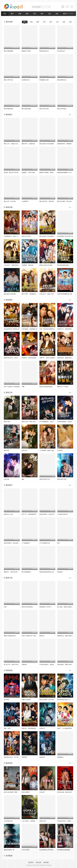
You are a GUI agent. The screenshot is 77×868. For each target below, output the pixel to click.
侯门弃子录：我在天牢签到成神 (13, 665)
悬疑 (57, 14)
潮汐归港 (6, 450)
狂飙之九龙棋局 (26, 700)
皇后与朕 (24, 450)
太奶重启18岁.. (26, 80)
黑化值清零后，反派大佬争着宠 (49, 514)
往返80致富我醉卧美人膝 (65, 294)
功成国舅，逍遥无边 (27, 265)
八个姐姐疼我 (26, 543)
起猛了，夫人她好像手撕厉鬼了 (66, 728)
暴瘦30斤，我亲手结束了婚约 (12, 572)
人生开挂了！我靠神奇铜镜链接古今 (14, 265)
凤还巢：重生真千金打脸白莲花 (13, 172)
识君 (5, 607)
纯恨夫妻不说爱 (62, 479)
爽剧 (27, 14)
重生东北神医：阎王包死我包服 (66, 201)
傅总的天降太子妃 (45, 479)
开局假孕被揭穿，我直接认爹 (66, 422)
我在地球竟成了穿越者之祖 (12, 329)
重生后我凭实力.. (62, 80)
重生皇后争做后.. (62, 109)
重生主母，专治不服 (10, 201)
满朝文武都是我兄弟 (10, 636)
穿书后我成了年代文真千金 (65, 236)
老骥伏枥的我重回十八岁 (64, 172)
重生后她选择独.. (9, 109)
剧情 (70, 22)
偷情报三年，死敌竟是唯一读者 (66, 329)
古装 (49, 14)
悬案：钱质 (7, 728)
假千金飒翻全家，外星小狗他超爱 (49, 422)
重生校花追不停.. (44, 51)
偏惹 (23, 479)
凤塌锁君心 (60, 757)
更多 (71, 115)
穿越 (20, 14)
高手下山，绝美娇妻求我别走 (30, 514)
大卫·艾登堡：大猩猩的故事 (30, 821)
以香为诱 (6, 479)
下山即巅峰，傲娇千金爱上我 (48, 450)
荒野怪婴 (24, 757)
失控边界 (42, 792)
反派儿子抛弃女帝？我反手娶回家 (31, 636)
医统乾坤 (42, 728)
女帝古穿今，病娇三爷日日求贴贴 (49, 294)
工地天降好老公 (8, 821)
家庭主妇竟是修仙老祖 (46, 387)
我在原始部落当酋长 (63, 265)
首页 (5, 14)
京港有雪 (60, 450)
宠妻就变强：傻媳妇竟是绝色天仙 (67, 358)
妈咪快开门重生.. (27, 51)
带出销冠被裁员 (26, 572)
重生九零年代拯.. (44, 109)
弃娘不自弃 (43, 821)
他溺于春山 (7, 422)
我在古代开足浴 (26, 236)
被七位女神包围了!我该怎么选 (12, 792)
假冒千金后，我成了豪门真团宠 (31, 422)
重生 (12, 14)
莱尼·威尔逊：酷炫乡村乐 (65, 792)
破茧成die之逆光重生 (10, 294)
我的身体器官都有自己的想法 (48, 572)
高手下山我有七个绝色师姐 (12, 387)
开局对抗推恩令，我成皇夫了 (48, 665)
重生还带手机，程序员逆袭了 (48, 201)
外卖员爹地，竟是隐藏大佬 (29, 329)
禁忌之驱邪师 (26, 792)
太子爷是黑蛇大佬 (45, 543)
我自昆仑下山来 (8, 514)
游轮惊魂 (60, 572)
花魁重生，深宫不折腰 (28, 172)
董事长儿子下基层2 (63, 387)
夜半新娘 (6, 700)
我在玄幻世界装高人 (27, 607)
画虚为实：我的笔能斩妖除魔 (30, 728)
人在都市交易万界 (62, 514)
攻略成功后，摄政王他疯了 (65, 636)
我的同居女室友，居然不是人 (12, 358)
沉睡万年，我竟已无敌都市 (47, 358)
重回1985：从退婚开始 (28, 144)
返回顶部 (46, 862)
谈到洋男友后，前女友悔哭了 (12, 543)
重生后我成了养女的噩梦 (47, 144)
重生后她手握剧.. (27, 109)
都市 (42, 14)
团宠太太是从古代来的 (46, 265)
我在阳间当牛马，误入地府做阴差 (14, 757)
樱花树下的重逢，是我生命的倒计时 (50, 172)
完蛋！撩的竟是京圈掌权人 (47, 329)
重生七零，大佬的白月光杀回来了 (14, 144)
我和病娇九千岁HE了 (46, 607)
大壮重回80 (25, 201)
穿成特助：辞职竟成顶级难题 (30, 358)
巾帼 (23, 387)
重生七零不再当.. (9, 80)
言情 (35, 14)
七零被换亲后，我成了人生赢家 (13, 236)
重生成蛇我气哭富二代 (64, 700)
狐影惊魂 (42, 757)
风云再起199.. (61, 51)
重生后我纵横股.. (9, 51)
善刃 (59, 543)
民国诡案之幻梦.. (44, 80)
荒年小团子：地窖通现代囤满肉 (31, 294)
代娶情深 (24, 665)
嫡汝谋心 (42, 636)
